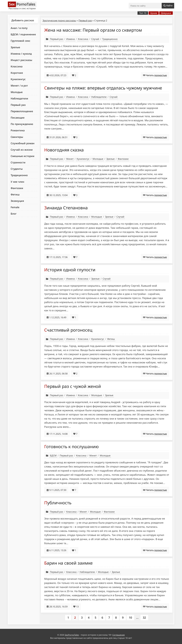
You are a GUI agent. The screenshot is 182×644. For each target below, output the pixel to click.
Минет (70, 159)
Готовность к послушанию (71, 447)
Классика (17, 66)
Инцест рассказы (21, 60)
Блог (14, 214)
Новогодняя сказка (64, 150)
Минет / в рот (19, 86)
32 (144, 618)
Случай (95, 39)
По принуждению (22, 124)
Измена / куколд (21, 54)
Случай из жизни (22, 150)
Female (15, 207)
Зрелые (15, 47)
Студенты (17, 169)
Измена (71, 39)
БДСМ (53, 456)
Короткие (17, 73)
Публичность (58, 503)
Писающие (18, 118)
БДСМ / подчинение (23, 34)
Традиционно (19, 175)
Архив (154, 13)
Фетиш (15, 194)
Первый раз (18, 105)
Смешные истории (23, 156)
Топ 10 (143, 13)
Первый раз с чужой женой (73, 386)
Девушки (166, 13)
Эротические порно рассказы (59, 20)
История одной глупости (70, 270)
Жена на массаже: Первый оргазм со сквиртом (93, 30)
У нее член (17, 182)
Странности (18, 162)
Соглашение (119, 635)
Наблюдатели (19, 98)
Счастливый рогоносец (68, 330)
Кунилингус (18, 79)
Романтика (18, 130)
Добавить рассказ (23, 20)
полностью (161, 75)
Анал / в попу (19, 28)
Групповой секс (20, 41)
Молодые (17, 92)
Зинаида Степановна (66, 208)
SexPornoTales (72, 635)
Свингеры (17, 137)
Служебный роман (23, 143)
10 (130, 618)
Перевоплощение (22, 111)
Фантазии (17, 188)
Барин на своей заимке (68, 563)
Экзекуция (17, 201)
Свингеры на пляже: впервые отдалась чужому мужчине (103, 88)
